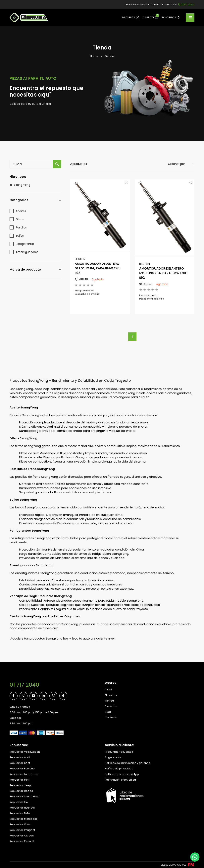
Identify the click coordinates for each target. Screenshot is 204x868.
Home (94, 56)
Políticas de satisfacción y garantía (128, 763)
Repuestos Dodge (21, 791)
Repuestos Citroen (22, 836)
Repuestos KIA (19, 802)
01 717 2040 (24, 685)
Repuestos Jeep (20, 785)
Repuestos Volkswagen (25, 752)
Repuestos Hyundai (22, 808)
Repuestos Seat (20, 763)
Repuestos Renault (22, 841)
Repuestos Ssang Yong (25, 796)
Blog (108, 712)
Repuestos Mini (19, 780)
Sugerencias (113, 757)
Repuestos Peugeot (22, 830)
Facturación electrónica (120, 780)
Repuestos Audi (20, 757)
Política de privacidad (119, 769)
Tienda (109, 56)
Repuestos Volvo (21, 824)
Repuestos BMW (20, 813)
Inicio (108, 690)
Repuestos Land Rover (24, 774)
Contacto (111, 717)
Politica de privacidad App (122, 774)
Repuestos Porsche (22, 769)
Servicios (111, 706)
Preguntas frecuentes (119, 752)
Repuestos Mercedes (24, 819)
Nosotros (111, 695)
